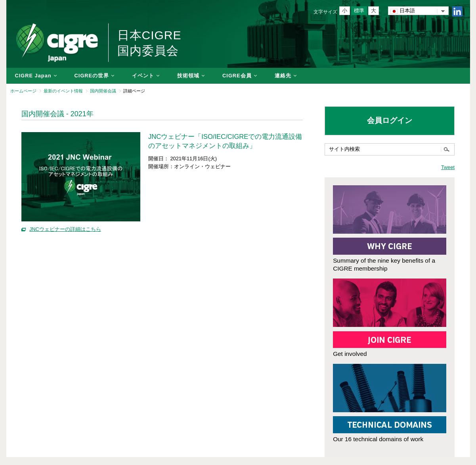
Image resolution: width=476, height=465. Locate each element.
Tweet (448, 167)
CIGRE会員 (237, 76)
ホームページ (23, 91)
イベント (143, 76)
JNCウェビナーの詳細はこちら (65, 229)
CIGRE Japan (33, 76)
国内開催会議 (103, 91)
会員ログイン (390, 120)
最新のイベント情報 (63, 91)
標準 (359, 11)
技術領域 (188, 76)
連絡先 (283, 76)
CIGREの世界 (92, 76)
